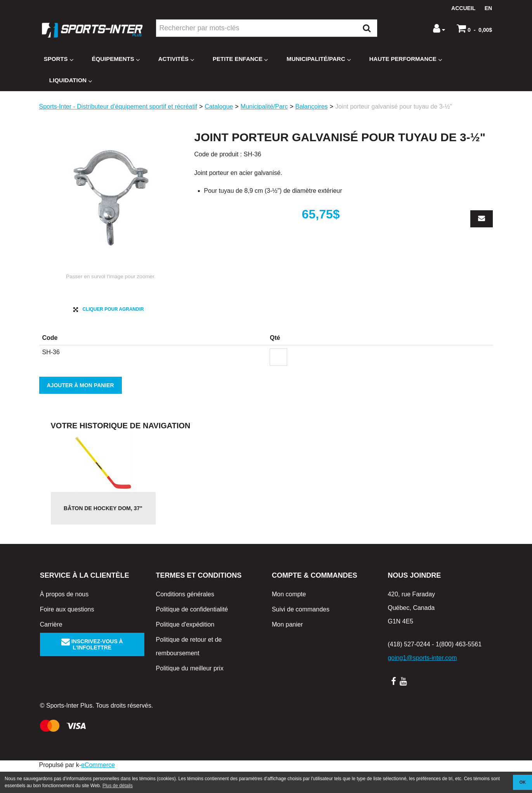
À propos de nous (64, 617)
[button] (474, 28)
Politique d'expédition (185, 648)
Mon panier (287, 648)
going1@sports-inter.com (422, 681)
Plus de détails (118, 786)
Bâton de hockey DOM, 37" (103, 532)
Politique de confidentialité (192, 633)
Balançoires (312, 106)
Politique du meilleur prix (190, 692)
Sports (59, 59)
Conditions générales (185, 617)
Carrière (51, 648)
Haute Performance (406, 59)
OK (523, 782)
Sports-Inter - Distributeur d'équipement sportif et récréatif (118, 106)
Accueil (463, 8)
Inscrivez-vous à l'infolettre (92, 668)
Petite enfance (240, 59)
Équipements (116, 59)
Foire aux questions (67, 633)
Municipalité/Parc (318, 59)
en (488, 8)
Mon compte (289, 617)
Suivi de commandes (301, 633)
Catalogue (219, 106)
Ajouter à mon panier (81, 409)
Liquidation (71, 81)
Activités (176, 59)
